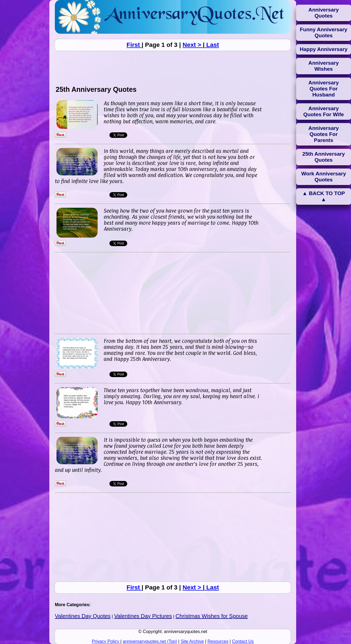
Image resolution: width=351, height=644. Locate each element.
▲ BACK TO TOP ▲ (324, 196)
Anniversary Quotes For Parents (324, 134)
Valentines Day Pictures (143, 616)
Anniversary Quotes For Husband (324, 89)
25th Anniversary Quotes (324, 157)
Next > (193, 45)
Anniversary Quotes (324, 13)
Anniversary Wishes (324, 66)
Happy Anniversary (324, 49)
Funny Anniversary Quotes (323, 32)
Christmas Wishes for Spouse (212, 616)
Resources (218, 641)
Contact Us (243, 641)
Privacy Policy (106, 641)
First (134, 45)
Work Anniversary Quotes (323, 177)
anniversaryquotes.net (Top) (150, 641)
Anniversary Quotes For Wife (324, 111)
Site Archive (192, 641)
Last (212, 45)
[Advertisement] (173, 68)
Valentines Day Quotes (83, 616)
